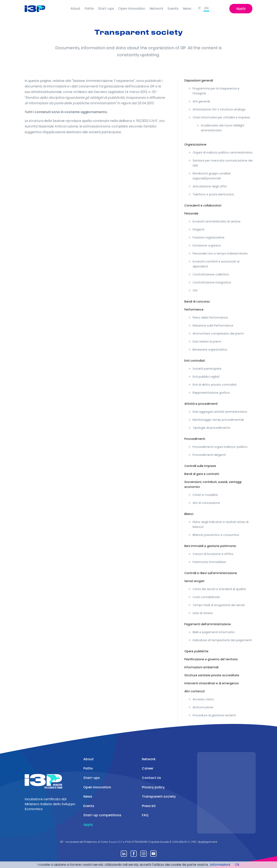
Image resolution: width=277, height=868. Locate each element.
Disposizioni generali (199, 80)
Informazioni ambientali (201, 667)
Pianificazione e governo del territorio (211, 659)
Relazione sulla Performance (213, 326)
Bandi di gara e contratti (202, 474)
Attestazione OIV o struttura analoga (219, 109)
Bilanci (189, 514)
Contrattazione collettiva (211, 274)
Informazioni (220, 865)
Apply (241, 9)
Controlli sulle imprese (200, 466)
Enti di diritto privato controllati (215, 385)
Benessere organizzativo (210, 350)
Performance (194, 310)
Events (173, 9)
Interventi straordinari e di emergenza (211, 683)
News (187, 9)
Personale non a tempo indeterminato (220, 253)
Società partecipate (207, 369)
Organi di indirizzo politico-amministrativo (223, 153)
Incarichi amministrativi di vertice (217, 221)
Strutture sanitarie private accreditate (212, 675)
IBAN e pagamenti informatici (214, 632)
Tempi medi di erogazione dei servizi (219, 605)
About (75, 9)
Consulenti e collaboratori (203, 205)
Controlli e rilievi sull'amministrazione (211, 573)
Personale (191, 213)
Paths (89, 9)
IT (200, 8)
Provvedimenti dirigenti (209, 455)
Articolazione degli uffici (210, 186)
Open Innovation (132, 9)
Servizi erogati (194, 581)
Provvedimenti (195, 439)
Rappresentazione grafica (211, 393)
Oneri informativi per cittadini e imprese (221, 117)
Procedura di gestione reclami (214, 715)
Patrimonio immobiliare (209, 562)
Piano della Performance (210, 318)
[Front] (38, 9)
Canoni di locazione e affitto (213, 554)
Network (156, 9)
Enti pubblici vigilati (206, 377)
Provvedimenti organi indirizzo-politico (220, 447)
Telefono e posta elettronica (213, 194)
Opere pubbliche (196, 651)
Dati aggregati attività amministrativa (220, 412)
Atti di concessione (206, 503)
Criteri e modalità (205, 495)
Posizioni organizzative (209, 237)
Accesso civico (203, 699)
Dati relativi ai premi (207, 342)
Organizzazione (195, 144)
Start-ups (106, 9)
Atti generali (201, 101)
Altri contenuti (195, 691)
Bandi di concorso (197, 302)
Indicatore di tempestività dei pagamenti (222, 640)
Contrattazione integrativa (212, 282)
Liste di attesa (203, 613)
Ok (237, 865)
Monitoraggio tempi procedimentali (218, 420)
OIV (195, 290)
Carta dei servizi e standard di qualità (219, 589)
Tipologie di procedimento (211, 428)
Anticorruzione (203, 707)
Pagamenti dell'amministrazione (208, 624)
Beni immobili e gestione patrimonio (210, 546)
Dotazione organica (207, 245)
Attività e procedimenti (201, 404)
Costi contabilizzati (206, 597)
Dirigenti (198, 229)
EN (206, 8)
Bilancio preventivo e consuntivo (216, 535)
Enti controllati (195, 361)
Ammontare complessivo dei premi (218, 334)
